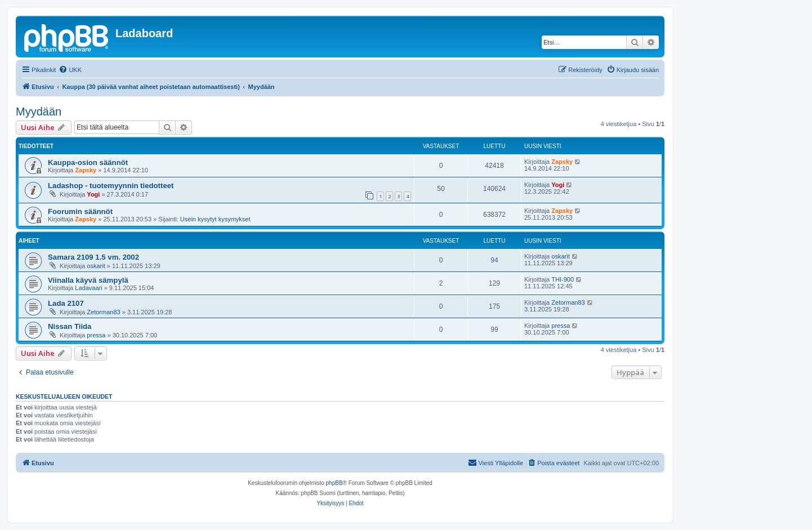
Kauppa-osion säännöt (88, 162)
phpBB (334, 483)
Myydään (39, 112)
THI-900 (563, 279)
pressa (96, 335)
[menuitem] (70, 70)
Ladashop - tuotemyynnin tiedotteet (111, 186)
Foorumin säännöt (80, 211)
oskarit (96, 266)
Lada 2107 (66, 303)
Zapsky (86, 170)
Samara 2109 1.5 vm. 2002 (93, 257)
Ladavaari (88, 288)
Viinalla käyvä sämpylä (88, 280)
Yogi (93, 194)
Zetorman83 (103, 312)
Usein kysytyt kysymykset (215, 219)
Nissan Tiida (70, 326)
